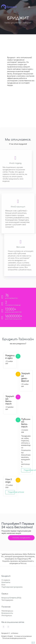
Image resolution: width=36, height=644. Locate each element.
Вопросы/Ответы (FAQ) (11, 598)
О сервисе (6, 580)
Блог (3, 585)
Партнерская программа (12, 587)
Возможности (7, 613)
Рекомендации (7, 611)
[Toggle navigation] (29, 7)
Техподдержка (7, 600)
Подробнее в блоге (27, 470)
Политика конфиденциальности (14, 638)
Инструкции (7, 616)
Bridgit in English (7, 636)
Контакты (6, 582)
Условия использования (23, 636)
